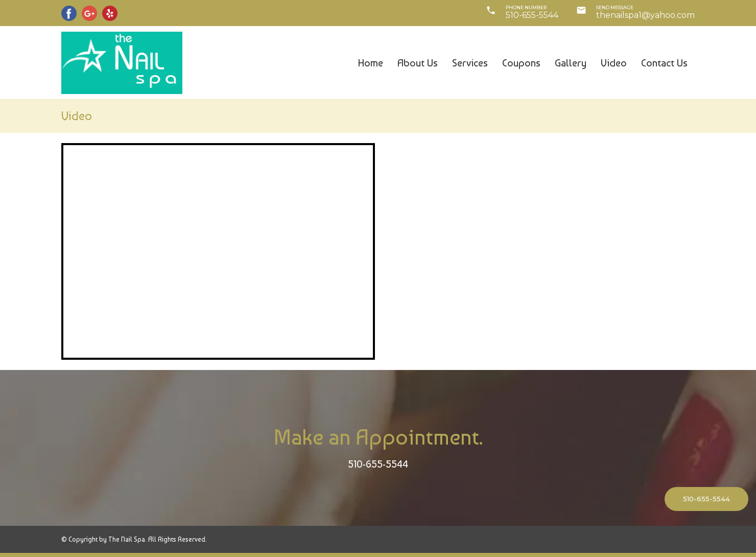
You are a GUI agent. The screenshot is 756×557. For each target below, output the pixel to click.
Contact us (664, 63)
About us (418, 63)
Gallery (571, 63)
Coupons (521, 63)
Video (614, 63)
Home (371, 63)
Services (470, 63)
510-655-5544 (378, 464)
